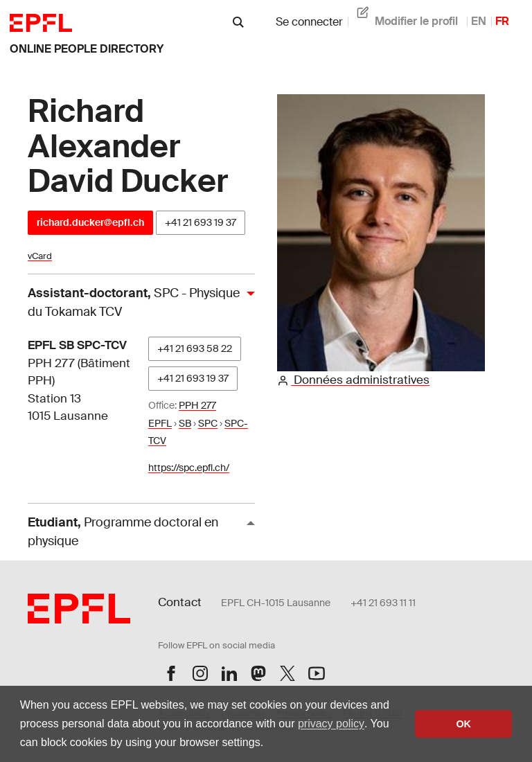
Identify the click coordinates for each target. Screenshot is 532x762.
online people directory (87, 49)
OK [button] (463, 724)
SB (185, 423)
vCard (40, 256)
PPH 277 (197, 405)
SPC (208, 423)
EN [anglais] (479, 21)
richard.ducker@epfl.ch (90, 222)
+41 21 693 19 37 (201, 222)
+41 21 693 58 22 (195, 348)
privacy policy (331, 724)
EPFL (160, 423)
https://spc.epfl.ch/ (189, 468)
